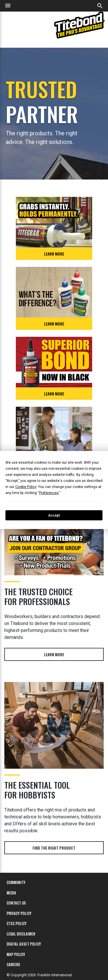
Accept (54, 515)
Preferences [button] (49, 493)
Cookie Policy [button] (26, 487)
